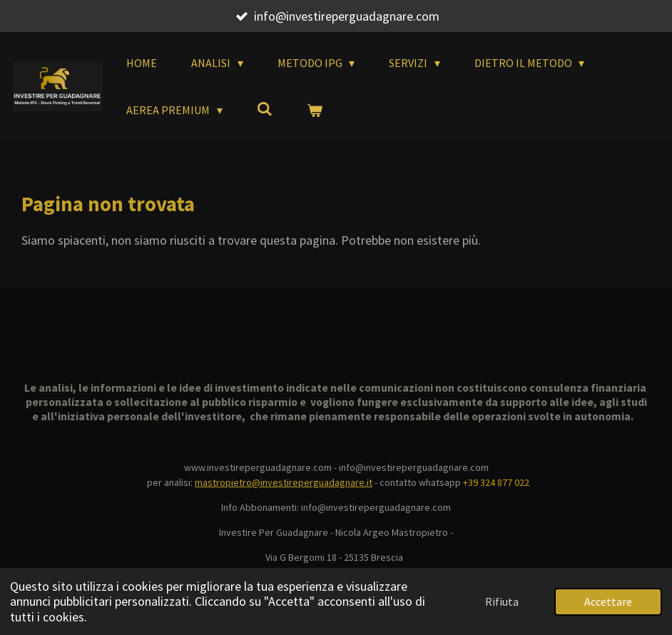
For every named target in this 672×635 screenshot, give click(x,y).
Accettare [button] (608, 601)
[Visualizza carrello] (315, 110)
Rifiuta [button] (502, 601)
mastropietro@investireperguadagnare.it (284, 482)
